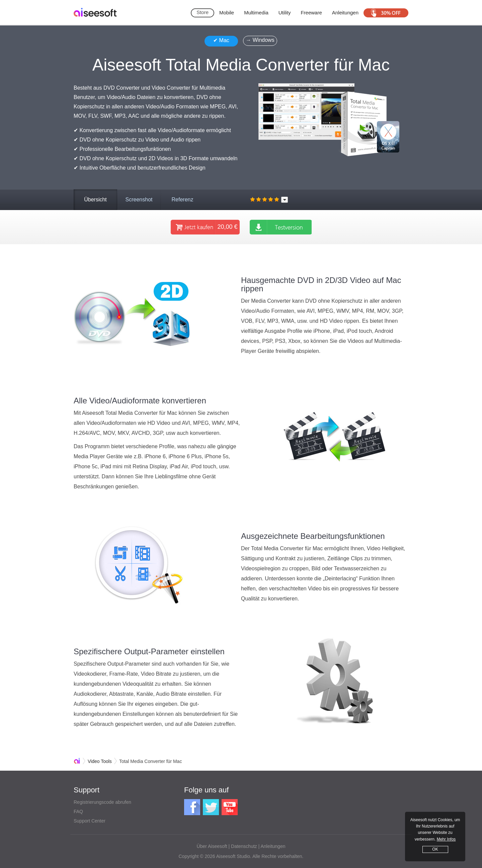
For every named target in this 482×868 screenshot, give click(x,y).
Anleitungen (345, 13)
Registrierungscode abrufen (102, 802)
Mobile (227, 13)
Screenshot (139, 200)
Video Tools (100, 761)
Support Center (90, 821)
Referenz (183, 200)
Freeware (311, 13)
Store (203, 12)
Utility (285, 13)
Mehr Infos (446, 839)
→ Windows (260, 40)
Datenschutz (244, 846)
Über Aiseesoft (212, 846)
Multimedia (256, 13)
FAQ (78, 811)
